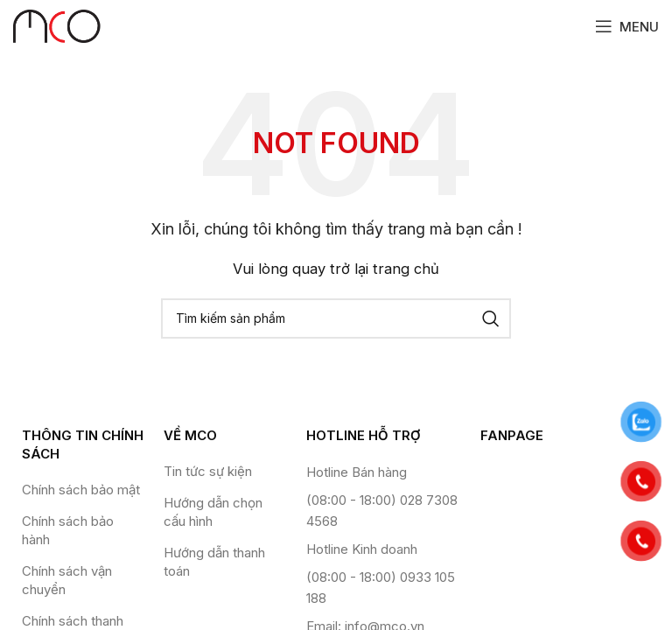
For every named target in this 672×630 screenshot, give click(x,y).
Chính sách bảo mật (81, 490)
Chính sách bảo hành (68, 530)
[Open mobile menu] (627, 26)
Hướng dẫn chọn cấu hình (213, 512)
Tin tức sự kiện (208, 471)
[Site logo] (57, 25)
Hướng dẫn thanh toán (214, 562)
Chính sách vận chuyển (67, 580)
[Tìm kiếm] (336, 318)
